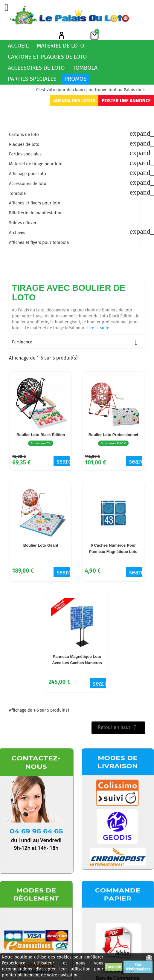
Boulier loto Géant (41, 545)
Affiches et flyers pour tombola (39, 243)
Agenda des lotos (74, 101)
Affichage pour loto (28, 174)
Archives (17, 233)
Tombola (85, 68)
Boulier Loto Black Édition (41, 435)
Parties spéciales (32, 79)
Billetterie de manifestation (36, 213)
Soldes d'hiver (23, 223)
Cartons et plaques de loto (47, 57)
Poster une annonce (126, 101)
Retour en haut (118, 728)
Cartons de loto (24, 135)
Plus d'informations (138, 967)
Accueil (18, 46)
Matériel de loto (61, 46)
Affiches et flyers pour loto (35, 203)
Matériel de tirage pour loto (36, 164)
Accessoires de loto (36, 68)
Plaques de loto (24, 145)
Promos (75, 79)
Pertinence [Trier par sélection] (77, 342)
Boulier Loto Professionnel (113, 435)
